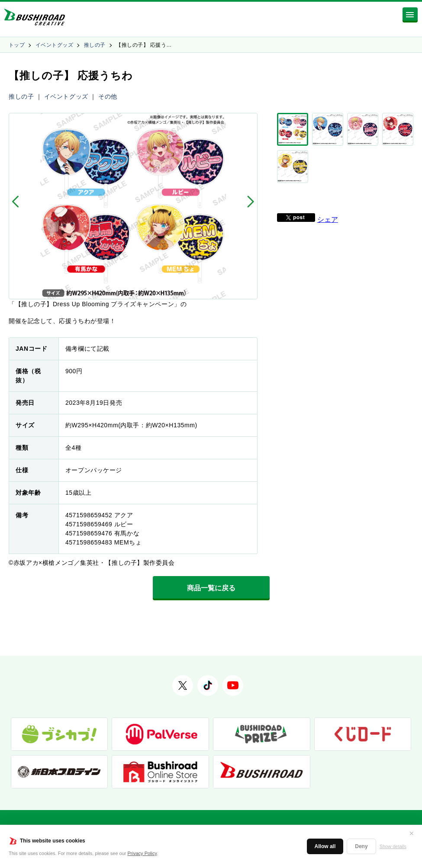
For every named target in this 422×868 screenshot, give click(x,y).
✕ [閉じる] (412, 833)
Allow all (325, 846)
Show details (393, 846)
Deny (361, 846)
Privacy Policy (142, 853)
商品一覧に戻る (211, 588)
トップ (17, 45)
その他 (108, 96)
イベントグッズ (54, 45)
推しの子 (95, 45)
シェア (328, 200)
